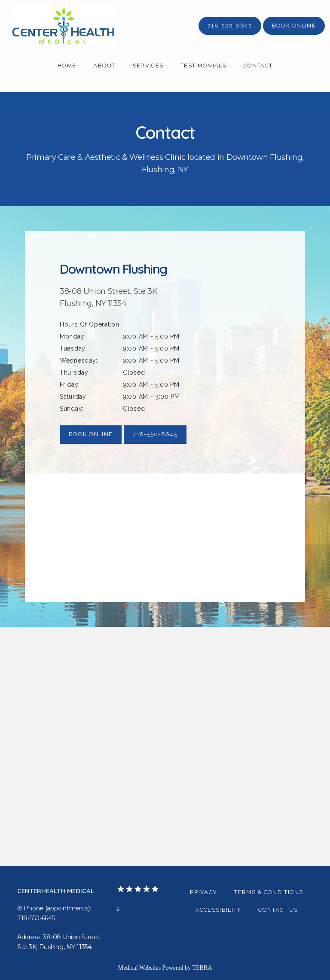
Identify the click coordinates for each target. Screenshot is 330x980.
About (104, 66)
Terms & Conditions (269, 892)
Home (67, 66)
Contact (258, 66)
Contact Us (278, 910)
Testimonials (203, 66)
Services (148, 66)
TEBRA (202, 968)
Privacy (203, 892)
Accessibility (218, 910)
